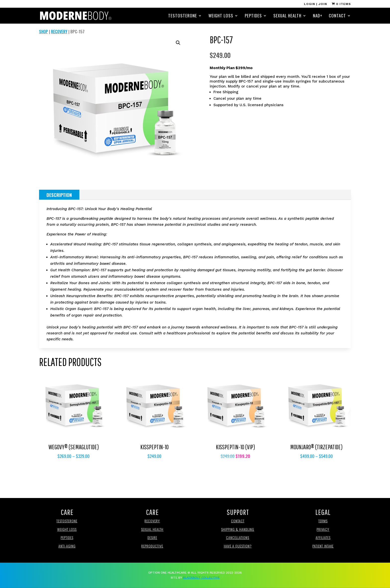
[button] (178, 43)
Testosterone (183, 16)
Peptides (253, 16)
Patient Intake (323, 546)
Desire (152, 537)
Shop (44, 32)
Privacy (323, 529)
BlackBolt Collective (201, 578)
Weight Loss (221, 16)
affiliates (323, 537)
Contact (337, 16)
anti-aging (67, 546)
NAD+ (318, 16)
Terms (323, 521)
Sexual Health (287, 16)
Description (59, 195)
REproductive (152, 546)
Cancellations (238, 537)
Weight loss (67, 529)
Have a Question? (238, 546)
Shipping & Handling (238, 529)
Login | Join (316, 4)
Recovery (59, 32)
